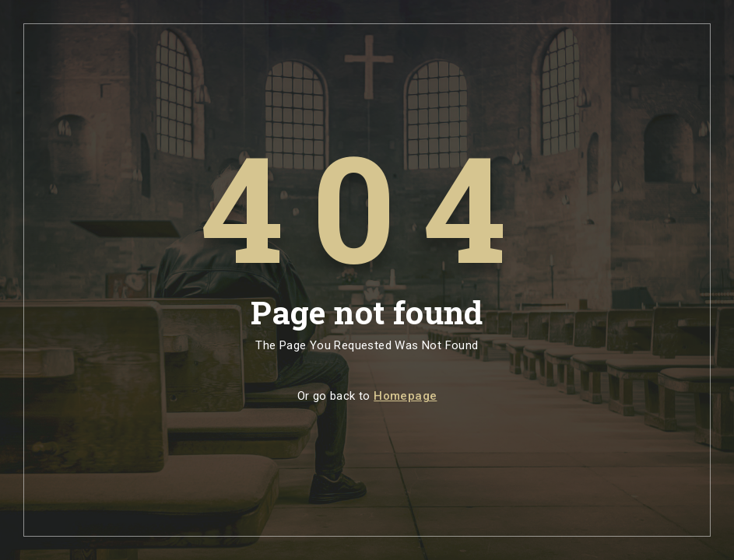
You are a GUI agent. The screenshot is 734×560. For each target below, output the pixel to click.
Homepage (405, 396)
